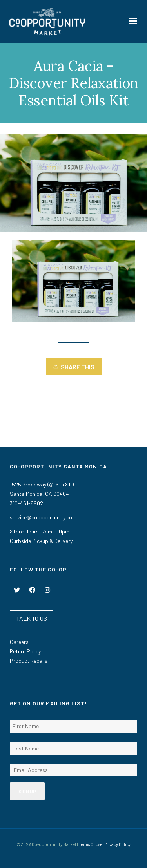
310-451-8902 (26, 503)
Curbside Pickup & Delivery (41, 541)
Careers (19, 642)
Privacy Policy (117, 844)
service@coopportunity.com (43, 517)
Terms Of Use (90, 844)
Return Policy (25, 651)
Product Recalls (29, 661)
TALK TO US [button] (32, 618)
